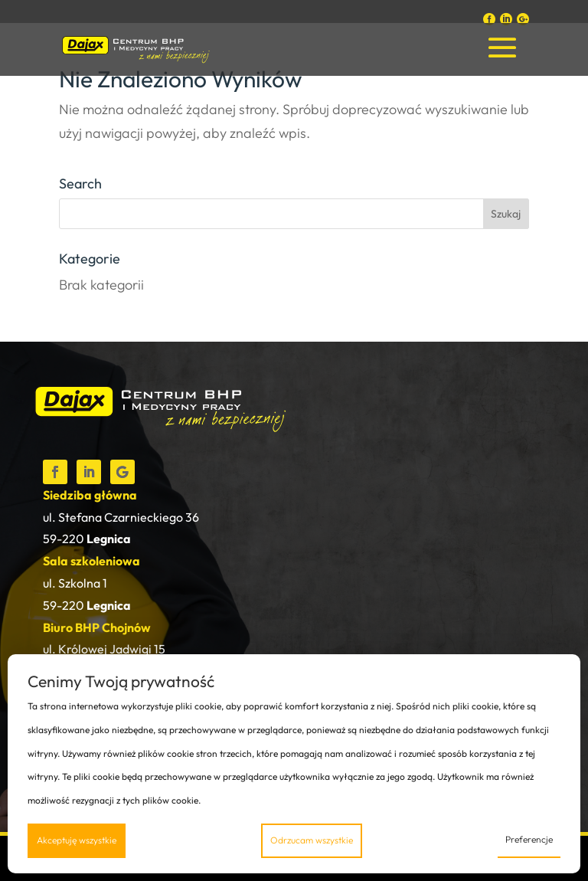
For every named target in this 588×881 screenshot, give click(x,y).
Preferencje (529, 839)
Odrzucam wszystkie (312, 840)
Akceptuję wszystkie (77, 840)
